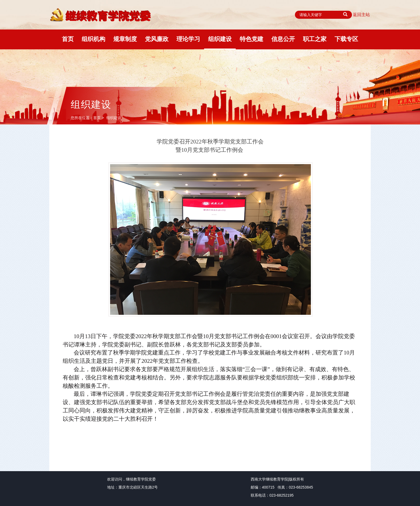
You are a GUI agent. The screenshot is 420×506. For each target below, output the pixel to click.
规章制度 (125, 39)
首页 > (99, 118)
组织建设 (220, 39)
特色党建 (252, 39)
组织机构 (93, 39)
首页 (68, 39)
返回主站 (361, 15)
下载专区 (346, 39)
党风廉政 (157, 39)
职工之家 (315, 39)
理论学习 (188, 39)
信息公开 (283, 39)
